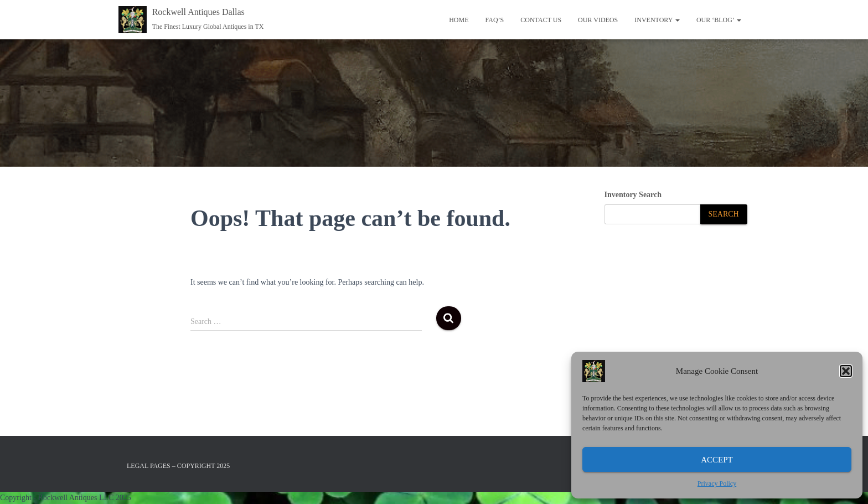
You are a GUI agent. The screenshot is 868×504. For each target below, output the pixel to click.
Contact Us (541, 20)
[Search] (724, 215)
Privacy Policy (717, 484)
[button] (846, 371)
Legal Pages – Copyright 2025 (178, 466)
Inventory (657, 20)
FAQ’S (494, 20)
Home (459, 20)
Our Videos (598, 20)
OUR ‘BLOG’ (719, 20)
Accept (717, 460)
